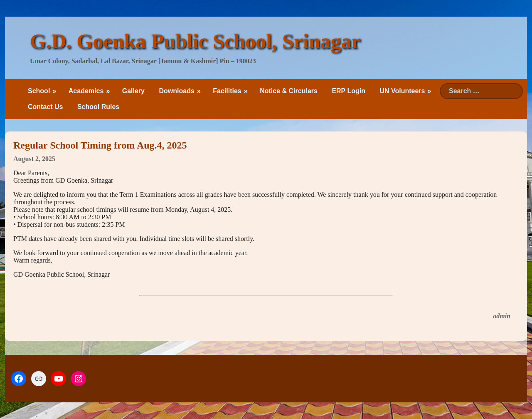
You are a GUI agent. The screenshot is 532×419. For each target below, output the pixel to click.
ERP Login (349, 91)
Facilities (227, 91)
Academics (86, 91)
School (39, 91)
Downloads (176, 91)
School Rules (98, 107)
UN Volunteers (402, 91)
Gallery (133, 91)
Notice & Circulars (289, 91)
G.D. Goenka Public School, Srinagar (195, 41)
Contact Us (45, 107)
